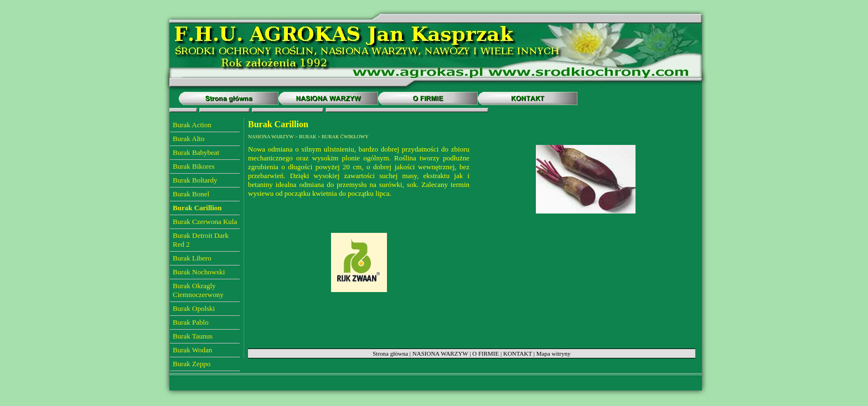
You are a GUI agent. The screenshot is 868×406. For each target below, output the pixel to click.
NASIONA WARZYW (440, 353)
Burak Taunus (193, 336)
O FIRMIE (485, 353)
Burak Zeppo (192, 364)
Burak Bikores (193, 166)
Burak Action (192, 125)
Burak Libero (192, 258)
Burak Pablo (191, 322)
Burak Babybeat (196, 152)
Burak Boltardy (195, 180)
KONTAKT (518, 353)
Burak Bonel (191, 194)
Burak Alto (188, 139)
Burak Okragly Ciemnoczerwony (198, 290)
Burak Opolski (194, 308)
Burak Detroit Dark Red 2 (201, 240)
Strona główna (390, 353)
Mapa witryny (554, 353)
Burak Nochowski (199, 272)
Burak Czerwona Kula (205, 222)
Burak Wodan (192, 350)
